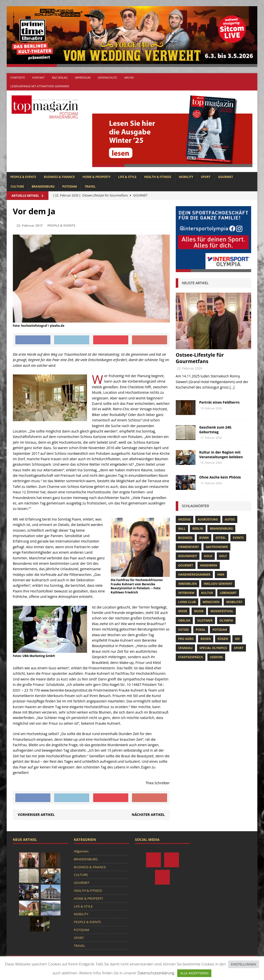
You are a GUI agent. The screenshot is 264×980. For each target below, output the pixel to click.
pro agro (186, 639)
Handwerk (209, 565)
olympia (226, 621)
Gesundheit (188, 556)
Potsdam (220, 630)
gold (208, 556)
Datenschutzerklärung (156, 973)
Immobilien (187, 584)
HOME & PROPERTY (97, 177)
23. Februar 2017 (30, 225)
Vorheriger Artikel (36, 815)
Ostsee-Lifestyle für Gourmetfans (200, 358)
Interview (186, 593)
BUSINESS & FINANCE (59, 177)
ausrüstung (208, 519)
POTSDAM (70, 186)
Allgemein (81, 851)
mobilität (234, 602)
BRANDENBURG (43, 186)
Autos (230, 519)
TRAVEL (90, 186)
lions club (187, 602)
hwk (221, 575)
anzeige (185, 519)
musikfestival (222, 611)
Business (185, 538)
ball (182, 529)
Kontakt (38, 77)
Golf (223, 556)
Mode (183, 611)
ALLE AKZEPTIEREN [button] (194, 973)
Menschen (211, 602)
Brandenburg (221, 529)
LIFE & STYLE (127, 177)
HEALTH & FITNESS (158, 177)
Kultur (207, 593)
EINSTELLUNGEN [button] (244, 964)
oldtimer (205, 621)
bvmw (204, 538)
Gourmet (186, 565)
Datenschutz (107, 77)
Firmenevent (189, 547)
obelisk (184, 621)
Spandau (185, 648)
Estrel (221, 538)
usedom (216, 657)
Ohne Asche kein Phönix (220, 477)
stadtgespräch (191, 657)
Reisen (206, 639)
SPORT (206, 177)
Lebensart (228, 593)
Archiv (129, 77)
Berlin (198, 529)
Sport (239, 648)
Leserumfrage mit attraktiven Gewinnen (40, 86)
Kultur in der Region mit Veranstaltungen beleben (221, 454)
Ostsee (184, 630)
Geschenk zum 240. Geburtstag (216, 429)
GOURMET (225, 177)
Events (238, 538)
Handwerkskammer (194, 575)
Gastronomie (217, 547)
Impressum (83, 77)
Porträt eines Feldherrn (220, 402)
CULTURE (17, 186)
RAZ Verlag (60, 77)
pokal (201, 630)
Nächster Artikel (148, 815)
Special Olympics (213, 648)
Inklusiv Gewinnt (218, 584)
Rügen (223, 639)
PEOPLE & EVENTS (23, 177)
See (237, 639)
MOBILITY (186, 177)
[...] (232, 387)
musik (199, 611)
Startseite (18, 77)
